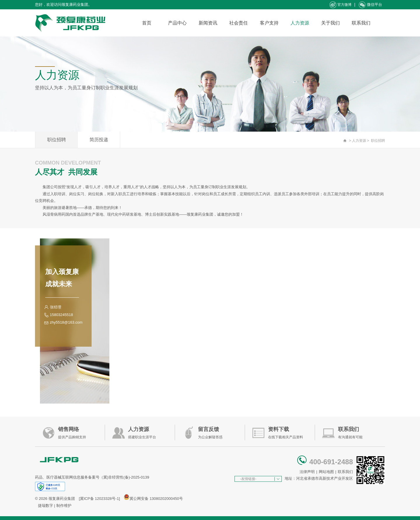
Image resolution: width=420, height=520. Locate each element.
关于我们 (330, 23)
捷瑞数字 (45, 506)
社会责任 (239, 23)
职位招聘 (57, 140)
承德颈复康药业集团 (71, 23)
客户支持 (269, 23)
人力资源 (300, 23)
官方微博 (341, 5)
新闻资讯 (208, 23)
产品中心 (177, 23)
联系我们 (361, 23)
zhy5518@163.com (66, 322)
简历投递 (99, 140)
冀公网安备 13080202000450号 (156, 499)
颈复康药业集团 (62, 499)
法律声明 (307, 472)
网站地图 (326, 472)
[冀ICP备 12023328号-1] (99, 499)
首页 (147, 23)
